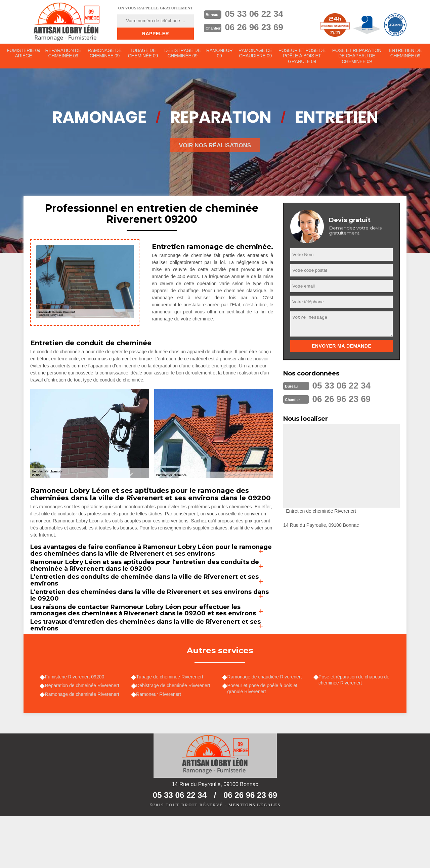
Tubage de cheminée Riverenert (171, 724)
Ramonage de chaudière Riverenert (266, 724)
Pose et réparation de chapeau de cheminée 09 (357, 57)
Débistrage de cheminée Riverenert (175, 734)
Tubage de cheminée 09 (143, 54)
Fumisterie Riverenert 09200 (76, 724)
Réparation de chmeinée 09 (63, 54)
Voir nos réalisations (215, 147)
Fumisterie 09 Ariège (24, 54)
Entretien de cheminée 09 (405, 54)
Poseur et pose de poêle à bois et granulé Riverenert (264, 737)
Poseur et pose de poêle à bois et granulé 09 (303, 57)
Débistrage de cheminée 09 (183, 54)
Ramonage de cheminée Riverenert (83, 743)
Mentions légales (254, 857)
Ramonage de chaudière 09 (256, 54)
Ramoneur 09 (220, 54)
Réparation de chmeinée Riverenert (83, 734)
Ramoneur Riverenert (160, 743)
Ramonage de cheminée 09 (105, 54)
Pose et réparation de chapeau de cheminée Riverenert (356, 727)
